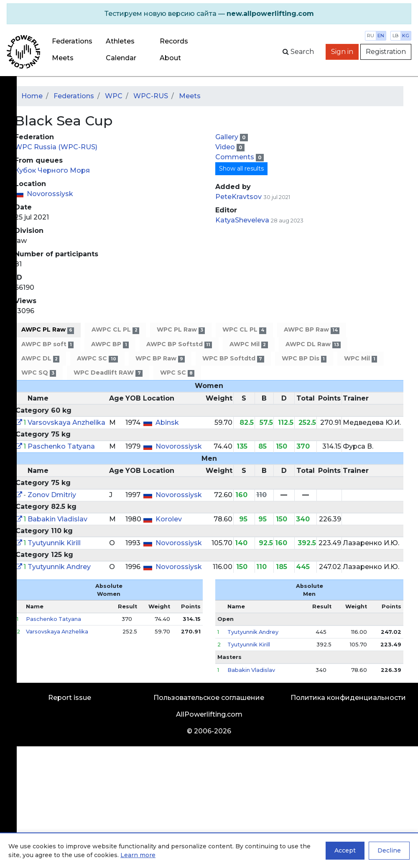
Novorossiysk (50, 194)
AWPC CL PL (115, 330)
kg (406, 36)
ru (371, 36)
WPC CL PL (244, 330)
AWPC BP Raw (312, 330)
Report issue (70, 698)
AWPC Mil (249, 344)
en (381, 36)
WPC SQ (39, 373)
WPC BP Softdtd (233, 359)
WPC (114, 96)
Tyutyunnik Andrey (59, 567)
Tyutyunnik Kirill (54, 543)
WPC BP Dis (304, 359)
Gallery (228, 137)
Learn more (138, 855)
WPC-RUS (151, 96)
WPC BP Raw (160, 359)
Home (32, 96)
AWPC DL (40, 359)
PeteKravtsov (238, 197)
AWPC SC (97, 359)
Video (226, 147)
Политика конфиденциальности (348, 698)
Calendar (121, 58)
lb (396, 36)
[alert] (209, 14)
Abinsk (167, 423)
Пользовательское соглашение (209, 698)
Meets (63, 58)
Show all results (241, 168)
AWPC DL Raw (313, 344)
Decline (389, 850)
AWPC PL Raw (48, 330)
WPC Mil (361, 359)
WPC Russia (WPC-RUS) (56, 147)
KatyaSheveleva (242, 220)
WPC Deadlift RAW (108, 373)
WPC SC (177, 373)
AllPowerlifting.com (209, 714)
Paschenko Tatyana (61, 446)
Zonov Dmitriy (52, 495)
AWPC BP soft (47, 344)
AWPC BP (110, 344)
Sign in (342, 52)
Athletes (120, 41)
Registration (386, 52)
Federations (72, 41)
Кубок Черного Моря (52, 170)
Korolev (169, 519)
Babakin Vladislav (57, 519)
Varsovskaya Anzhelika (66, 423)
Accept (345, 850)
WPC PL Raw (181, 330)
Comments (236, 157)
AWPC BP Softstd (179, 344)
